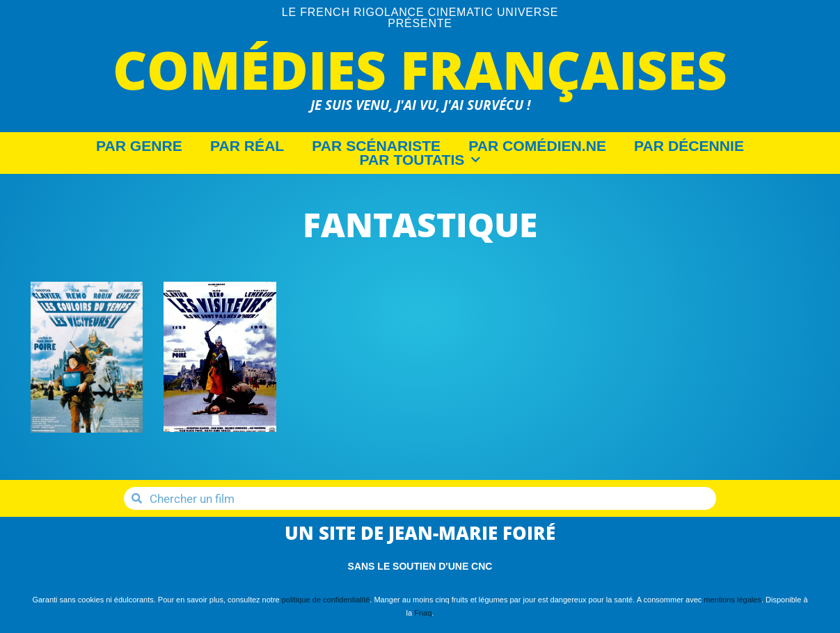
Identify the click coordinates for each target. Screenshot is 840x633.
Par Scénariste (376, 146)
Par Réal (247, 146)
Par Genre (139, 146)
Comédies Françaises (420, 69)
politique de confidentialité (326, 600)
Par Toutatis (420, 160)
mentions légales (732, 600)
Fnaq (423, 613)
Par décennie (689, 146)
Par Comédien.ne (537, 146)
